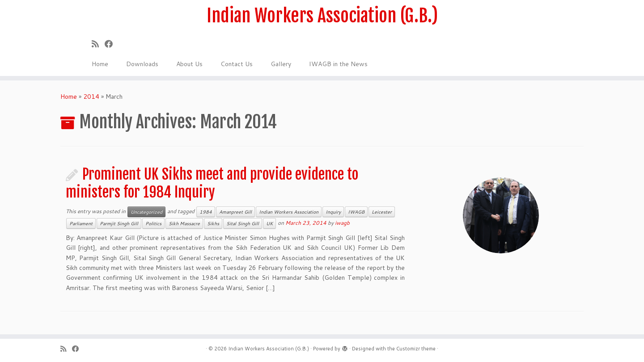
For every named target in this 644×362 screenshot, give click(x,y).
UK (269, 223)
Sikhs (213, 223)
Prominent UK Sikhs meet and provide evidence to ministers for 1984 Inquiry (212, 183)
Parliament (81, 223)
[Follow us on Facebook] (112, 44)
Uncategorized (146, 212)
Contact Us (237, 64)
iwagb (342, 223)
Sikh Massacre (184, 223)
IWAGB (356, 212)
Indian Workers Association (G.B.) (322, 16)
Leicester (382, 212)
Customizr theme (416, 349)
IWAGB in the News (338, 64)
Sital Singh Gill (243, 223)
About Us (189, 64)
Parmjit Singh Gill (119, 223)
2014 (91, 97)
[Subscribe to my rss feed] (98, 44)
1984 (206, 212)
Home (100, 64)
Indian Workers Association (289, 212)
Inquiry (333, 212)
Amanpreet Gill (235, 212)
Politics (153, 223)
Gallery (281, 64)
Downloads (142, 64)
